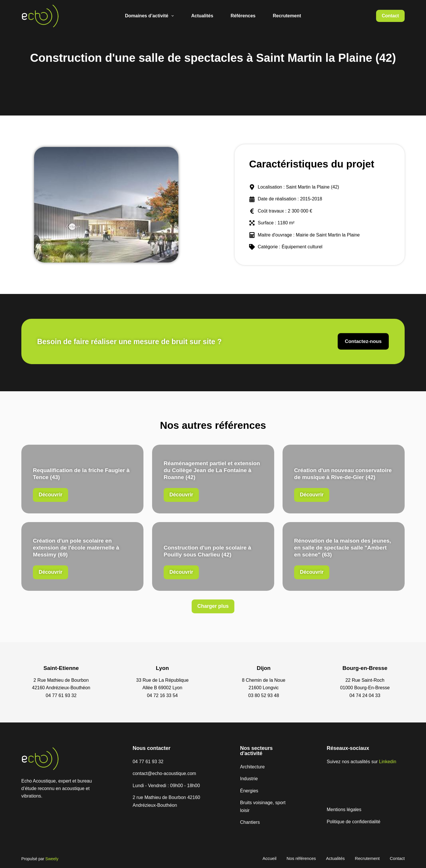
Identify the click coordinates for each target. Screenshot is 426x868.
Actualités (202, 16)
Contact (390, 16)
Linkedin (388, 762)
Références (243, 16)
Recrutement (287, 16)
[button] (213, 606)
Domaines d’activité (151, 16)
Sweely (52, 859)
